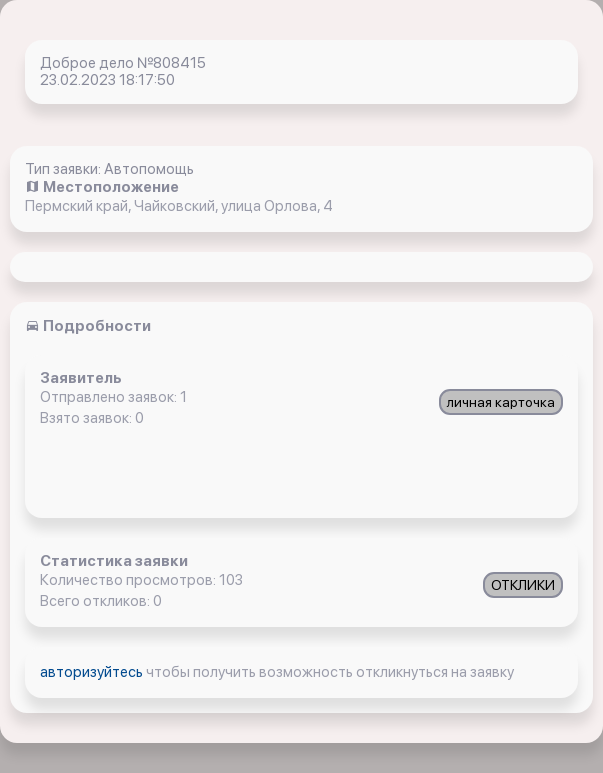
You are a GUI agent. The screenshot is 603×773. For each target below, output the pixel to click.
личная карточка (501, 402)
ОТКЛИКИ (523, 585)
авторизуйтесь (93, 672)
